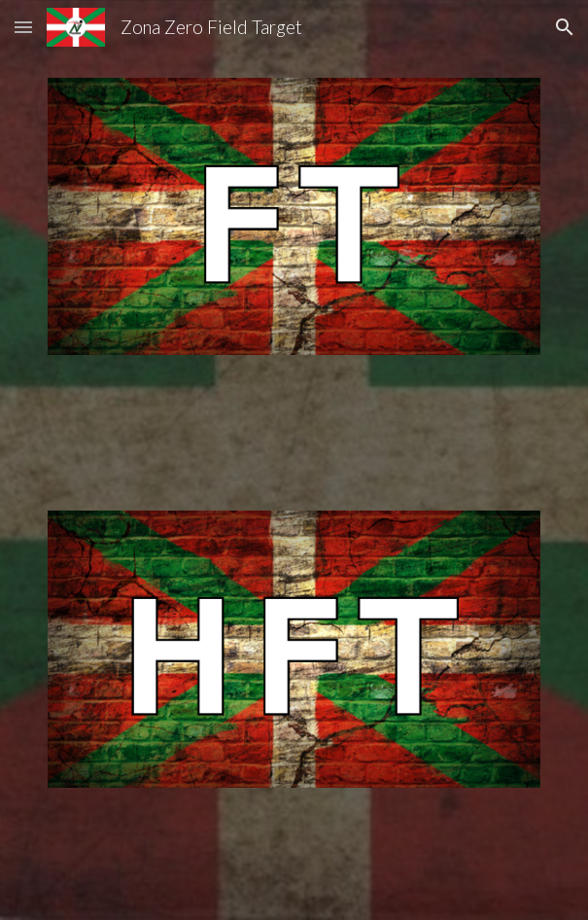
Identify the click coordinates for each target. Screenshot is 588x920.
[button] (23, 27)
